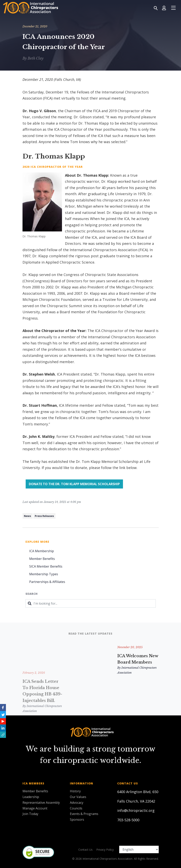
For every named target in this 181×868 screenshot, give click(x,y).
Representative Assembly (41, 803)
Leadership (31, 797)
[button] (3, 735)
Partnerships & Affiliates (47, 582)
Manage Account (35, 808)
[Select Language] (139, 849)
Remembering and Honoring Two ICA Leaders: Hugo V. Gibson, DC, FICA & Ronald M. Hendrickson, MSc (91, 672)
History (75, 791)
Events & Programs (84, 814)
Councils (76, 808)
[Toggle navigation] (173, 8)
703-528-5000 (128, 820)
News (27, 516)
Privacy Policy (105, 850)
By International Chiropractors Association (90, 696)
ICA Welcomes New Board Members (138, 659)
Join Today (30, 814)
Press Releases (44, 516)
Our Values (78, 797)
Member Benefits (42, 559)
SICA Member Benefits (46, 566)
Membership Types (44, 574)
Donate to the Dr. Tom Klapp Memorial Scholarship (74, 484)
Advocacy (77, 803)
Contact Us (85, 850)
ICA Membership (42, 551)
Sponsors (77, 820)
